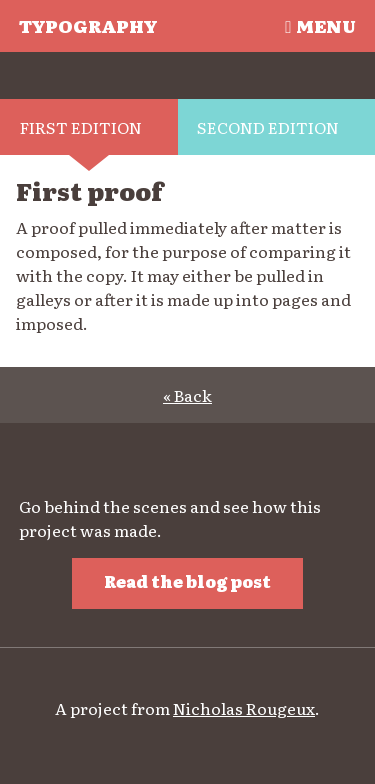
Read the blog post (187, 581)
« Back (187, 395)
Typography (88, 25)
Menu (320, 25)
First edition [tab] (81, 127)
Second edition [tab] (268, 127)
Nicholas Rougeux (244, 708)
